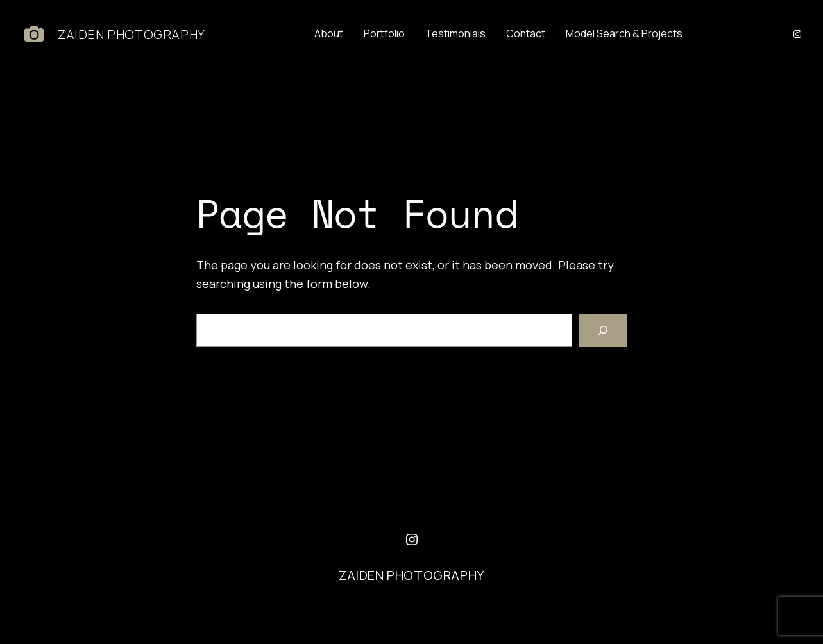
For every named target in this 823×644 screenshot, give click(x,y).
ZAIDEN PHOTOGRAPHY (132, 34)
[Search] (603, 330)
